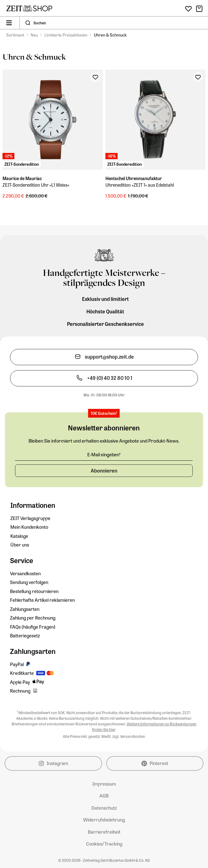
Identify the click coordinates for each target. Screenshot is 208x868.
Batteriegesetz (25, 635)
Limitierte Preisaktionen (66, 35)
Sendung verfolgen (29, 582)
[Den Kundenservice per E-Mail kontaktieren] (104, 357)
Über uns (20, 545)
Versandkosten (25, 573)
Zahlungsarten (25, 609)
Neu (34, 35)
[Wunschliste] (188, 9)
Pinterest (155, 763)
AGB (104, 796)
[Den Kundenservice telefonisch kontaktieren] (104, 378)
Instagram (53, 763)
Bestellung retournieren (34, 591)
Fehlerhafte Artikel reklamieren (42, 600)
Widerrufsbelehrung (104, 820)
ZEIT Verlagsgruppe (30, 518)
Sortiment (15, 35)
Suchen (40, 23)
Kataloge (19, 536)
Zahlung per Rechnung (33, 618)
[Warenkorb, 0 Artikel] (199, 9)
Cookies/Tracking (104, 844)
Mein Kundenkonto (29, 527)
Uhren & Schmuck (110, 35)
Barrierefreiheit (104, 832)
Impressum (104, 784)
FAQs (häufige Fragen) (33, 627)
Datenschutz (104, 808)
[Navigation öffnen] (9, 23)
